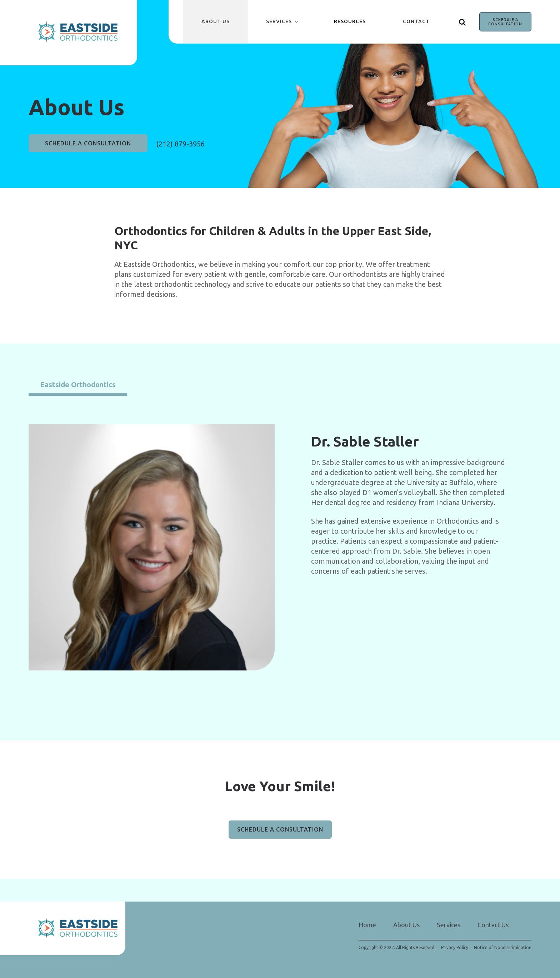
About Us (216, 21)
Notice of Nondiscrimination (503, 948)
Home (367, 925)
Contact (416, 21)
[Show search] (462, 22)
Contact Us (493, 925)
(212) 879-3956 (180, 144)
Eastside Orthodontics (78, 385)
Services (279, 21)
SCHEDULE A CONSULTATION (505, 22)
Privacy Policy (455, 948)
